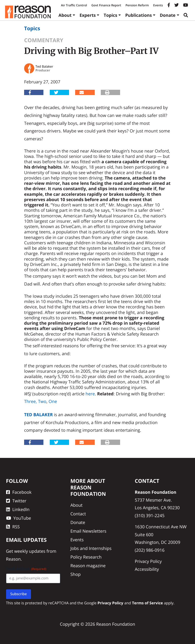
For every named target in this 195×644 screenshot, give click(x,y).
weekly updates (30, 551)
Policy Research (86, 557)
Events (158, 5)
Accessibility (147, 569)
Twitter (16, 501)
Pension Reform (137, 5)
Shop (75, 574)
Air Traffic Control (74, 5)
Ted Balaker (38, 415)
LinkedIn (18, 509)
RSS (13, 527)
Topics (110, 15)
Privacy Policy (148, 561)
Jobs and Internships (91, 548)
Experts (88, 15)
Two (42, 401)
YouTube (19, 518)
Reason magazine (88, 566)
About (65, 15)
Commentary (44, 40)
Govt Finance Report (106, 5)
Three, (30, 401)
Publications (139, 15)
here (90, 394)
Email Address (26, 569)
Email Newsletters (88, 531)
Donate (168, 15)
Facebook (19, 492)
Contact (78, 514)
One (53, 401)
